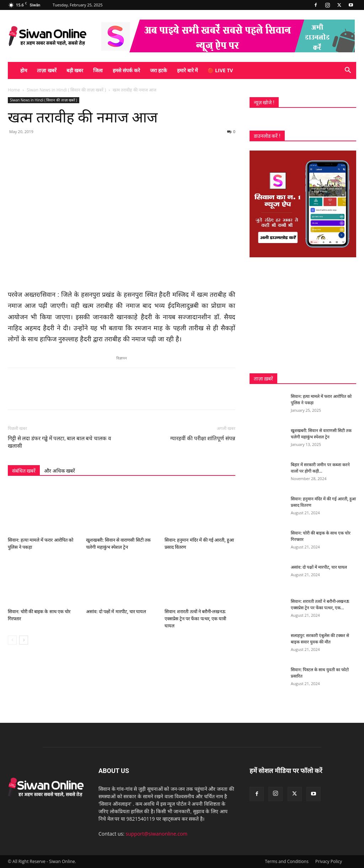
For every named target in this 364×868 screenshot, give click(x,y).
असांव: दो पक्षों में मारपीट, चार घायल (116, 612)
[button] (348, 71)
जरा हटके (159, 70)
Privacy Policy (329, 861)
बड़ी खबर (75, 70)
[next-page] (24, 640)
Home (14, 90)
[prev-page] (12, 640)
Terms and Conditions (287, 861)
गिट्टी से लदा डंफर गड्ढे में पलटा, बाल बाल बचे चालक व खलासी (59, 442)
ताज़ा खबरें (47, 70)
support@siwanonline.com (157, 834)
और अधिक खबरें (60, 471)
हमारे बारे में (187, 70)
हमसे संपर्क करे (126, 70)
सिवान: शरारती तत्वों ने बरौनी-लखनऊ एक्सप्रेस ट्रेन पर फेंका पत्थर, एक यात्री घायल (195, 619)
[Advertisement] (303, 315)
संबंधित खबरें (24, 471)
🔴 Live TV (220, 70)
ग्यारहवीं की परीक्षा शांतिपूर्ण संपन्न (203, 438)
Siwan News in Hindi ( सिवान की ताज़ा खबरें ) (66, 90)
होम (24, 70)
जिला (98, 70)
